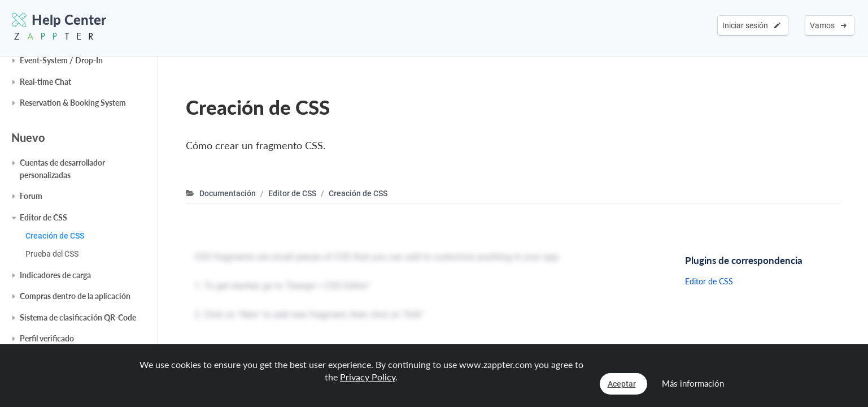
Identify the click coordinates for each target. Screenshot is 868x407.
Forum (31, 196)
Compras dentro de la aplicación (75, 296)
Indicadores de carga (55, 275)
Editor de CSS (43, 217)
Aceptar (622, 384)
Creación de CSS (55, 236)
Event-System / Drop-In (61, 60)
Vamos (828, 25)
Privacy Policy (368, 377)
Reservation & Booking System (73, 103)
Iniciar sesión (751, 25)
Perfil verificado (47, 338)
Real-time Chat (45, 82)
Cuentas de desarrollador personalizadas (62, 169)
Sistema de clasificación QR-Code (78, 317)
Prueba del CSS (52, 254)
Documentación (228, 193)
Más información (693, 383)
